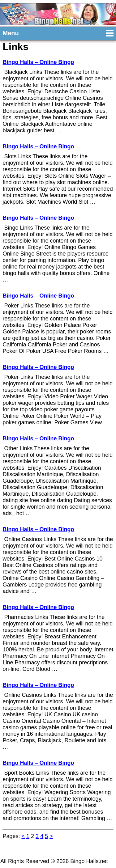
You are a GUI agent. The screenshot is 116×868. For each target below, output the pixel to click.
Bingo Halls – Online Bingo (38, 62)
